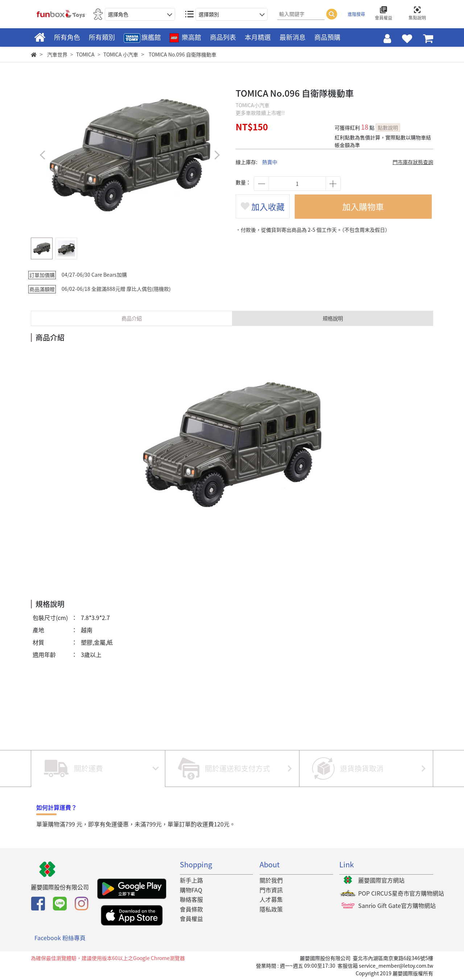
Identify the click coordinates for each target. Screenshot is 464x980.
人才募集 (271, 899)
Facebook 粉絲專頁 (60, 938)
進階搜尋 (356, 14)
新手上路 (191, 880)
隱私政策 (271, 909)
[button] (217, 155)
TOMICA (85, 54)
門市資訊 (271, 890)
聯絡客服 (191, 899)
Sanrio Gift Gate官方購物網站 (397, 905)
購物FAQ (191, 890)
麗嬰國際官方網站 (381, 880)
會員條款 (191, 909)
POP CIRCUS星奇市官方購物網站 (401, 893)
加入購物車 (365, 208)
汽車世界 (57, 54)
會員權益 (191, 919)
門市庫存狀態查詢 (413, 162)
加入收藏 (264, 208)
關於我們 (271, 880)
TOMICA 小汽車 (121, 54)
